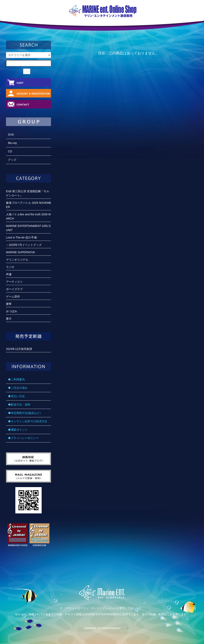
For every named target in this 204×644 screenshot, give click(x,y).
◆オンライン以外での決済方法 (27, 421)
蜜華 (9, 304)
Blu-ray (12, 143)
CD (10, 151)
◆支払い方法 (16, 396)
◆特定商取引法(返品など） (25, 413)
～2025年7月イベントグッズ (24, 245)
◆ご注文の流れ (18, 388)
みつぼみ (12, 311)
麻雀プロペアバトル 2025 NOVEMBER (28, 205)
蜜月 (9, 319)
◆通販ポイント (18, 430)
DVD (11, 135)
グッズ (12, 160)
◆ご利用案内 (16, 379)
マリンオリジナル (17, 260)
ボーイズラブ (14, 289)
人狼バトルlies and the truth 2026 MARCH (28, 216)
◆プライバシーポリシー (23, 438)
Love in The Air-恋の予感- (22, 237)
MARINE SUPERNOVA (20, 252)
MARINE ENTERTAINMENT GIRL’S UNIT (28, 228)
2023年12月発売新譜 (19, 349)
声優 (9, 274)
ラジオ (10, 267)
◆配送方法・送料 (19, 405)
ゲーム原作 (13, 296)
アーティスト (14, 282)
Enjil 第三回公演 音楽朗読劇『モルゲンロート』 (27, 193)
